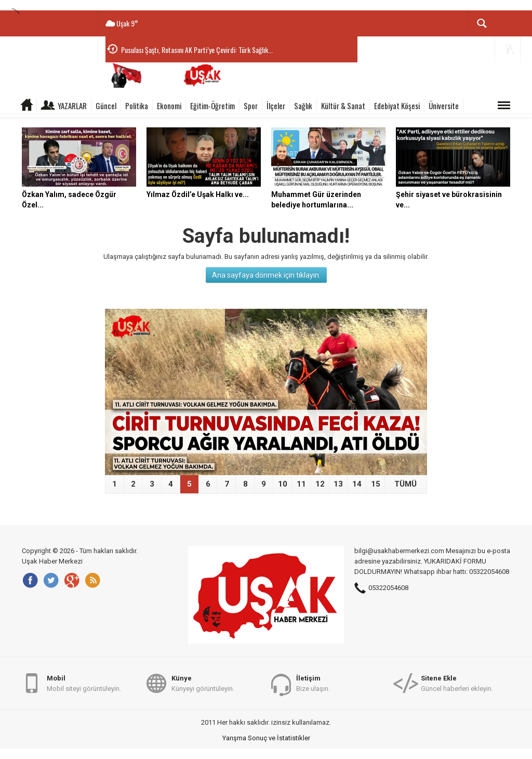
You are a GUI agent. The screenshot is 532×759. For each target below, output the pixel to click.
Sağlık (303, 106)
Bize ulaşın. (313, 683)
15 (376, 484)
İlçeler (276, 106)
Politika (137, 106)
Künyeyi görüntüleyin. (203, 683)
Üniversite (444, 106)
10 (283, 484)
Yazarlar (72, 106)
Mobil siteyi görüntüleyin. (84, 683)
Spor (251, 106)
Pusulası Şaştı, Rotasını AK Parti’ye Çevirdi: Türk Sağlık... (197, 50)
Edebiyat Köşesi (397, 106)
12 (320, 484)
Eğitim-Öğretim (212, 106)
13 (338, 484)
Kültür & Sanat (343, 106)
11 (301, 484)
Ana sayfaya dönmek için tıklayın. (266, 275)
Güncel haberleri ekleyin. (457, 683)
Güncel (106, 106)
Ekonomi (169, 106)
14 (357, 484)
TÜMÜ (405, 484)
